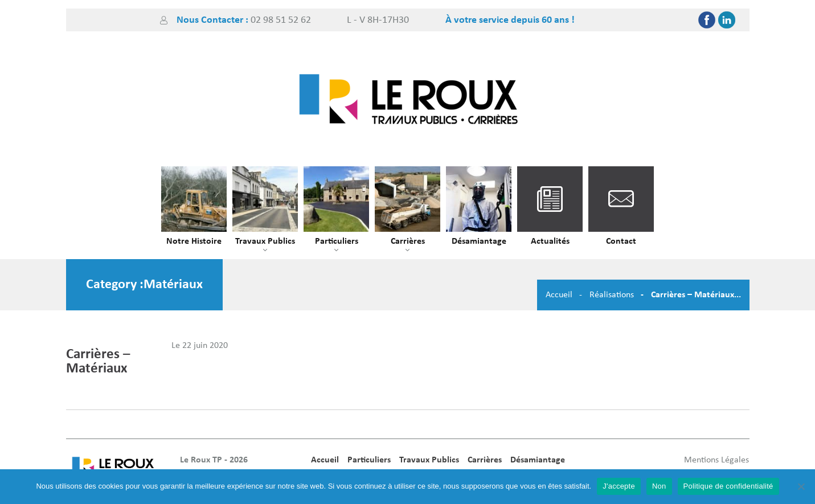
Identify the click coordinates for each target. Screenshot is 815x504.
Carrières (408, 241)
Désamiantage (479, 241)
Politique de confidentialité (728, 486)
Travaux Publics (265, 241)
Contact (621, 241)
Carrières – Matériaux (98, 362)
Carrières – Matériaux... (696, 295)
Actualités (550, 241)
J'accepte (619, 486)
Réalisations (612, 295)
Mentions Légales (716, 460)
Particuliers (337, 241)
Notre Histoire (194, 241)
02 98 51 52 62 (281, 20)
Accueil (559, 295)
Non (659, 486)
